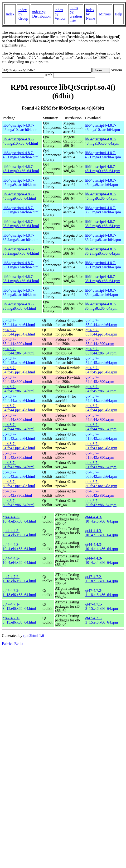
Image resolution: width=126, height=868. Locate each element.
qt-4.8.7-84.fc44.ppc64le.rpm (101, 408)
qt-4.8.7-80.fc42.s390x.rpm (100, 493)
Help (119, 14)
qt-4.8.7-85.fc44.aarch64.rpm (101, 323)
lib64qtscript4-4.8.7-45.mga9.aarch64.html (20, 182)
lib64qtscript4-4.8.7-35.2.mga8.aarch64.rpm (103, 237)
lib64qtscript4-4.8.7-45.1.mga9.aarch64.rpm (103, 155)
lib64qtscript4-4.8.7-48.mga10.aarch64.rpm (102, 127)
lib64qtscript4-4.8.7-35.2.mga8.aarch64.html (21, 237)
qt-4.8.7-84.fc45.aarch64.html (19, 361)
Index (10, 14)
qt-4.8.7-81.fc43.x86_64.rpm (101, 465)
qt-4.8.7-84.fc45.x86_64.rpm (101, 389)
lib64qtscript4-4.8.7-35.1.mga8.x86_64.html (21, 279)
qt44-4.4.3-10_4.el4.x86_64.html (19, 547)
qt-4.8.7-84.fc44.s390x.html (17, 417)
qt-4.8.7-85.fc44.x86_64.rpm (101, 351)
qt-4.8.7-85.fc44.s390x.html (17, 342)
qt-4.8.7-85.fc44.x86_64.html (19, 351)
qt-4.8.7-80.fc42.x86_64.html (19, 503)
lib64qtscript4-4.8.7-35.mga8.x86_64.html (19, 306)
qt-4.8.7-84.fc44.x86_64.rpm (101, 427)
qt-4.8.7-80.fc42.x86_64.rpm (101, 503)
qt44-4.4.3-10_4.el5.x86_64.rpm (102, 519)
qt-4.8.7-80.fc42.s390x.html (17, 493)
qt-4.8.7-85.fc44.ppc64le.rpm (101, 332)
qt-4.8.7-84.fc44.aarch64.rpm (101, 398)
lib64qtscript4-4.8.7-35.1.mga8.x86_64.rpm (102, 279)
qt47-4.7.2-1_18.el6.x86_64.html (19, 579)
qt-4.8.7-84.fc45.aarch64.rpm (101, 361)
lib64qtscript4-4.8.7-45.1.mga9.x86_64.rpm (102, 169)
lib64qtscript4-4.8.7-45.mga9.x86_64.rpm (101, 196)
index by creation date (76, 14)
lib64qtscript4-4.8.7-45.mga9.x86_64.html (19, 196)
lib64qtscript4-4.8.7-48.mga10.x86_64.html (20, 141)
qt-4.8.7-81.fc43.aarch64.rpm (101, 436)
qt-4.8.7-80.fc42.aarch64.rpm (101, 474)
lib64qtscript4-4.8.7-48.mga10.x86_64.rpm (102, 141)
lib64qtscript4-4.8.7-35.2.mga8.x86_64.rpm (102, 251)
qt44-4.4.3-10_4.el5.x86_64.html (19, 519)
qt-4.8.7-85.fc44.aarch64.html (19, 323)
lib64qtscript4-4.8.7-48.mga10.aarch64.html (21, 127)
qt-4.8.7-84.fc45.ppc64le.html (19, 370)
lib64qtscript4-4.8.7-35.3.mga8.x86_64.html (21, 224)
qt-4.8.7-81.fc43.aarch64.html (19, 436)
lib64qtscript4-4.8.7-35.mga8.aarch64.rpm (101, 292)
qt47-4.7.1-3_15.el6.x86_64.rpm (102, 606)
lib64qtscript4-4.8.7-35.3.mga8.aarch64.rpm (103, 210)
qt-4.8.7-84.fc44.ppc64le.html (19, 408)
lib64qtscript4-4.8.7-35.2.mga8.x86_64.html (21, 251)
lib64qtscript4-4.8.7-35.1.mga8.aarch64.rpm (103, 265)
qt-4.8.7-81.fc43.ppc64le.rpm (101, 446)
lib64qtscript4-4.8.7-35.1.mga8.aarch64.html (21, 265)
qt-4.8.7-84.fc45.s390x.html (17, 379)
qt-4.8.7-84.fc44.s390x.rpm (100, 417)
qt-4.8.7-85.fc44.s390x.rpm (100, 342)
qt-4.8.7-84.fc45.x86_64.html (19, 389)
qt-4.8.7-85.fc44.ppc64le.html (19, 332)
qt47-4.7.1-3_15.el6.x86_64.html (19, 606)
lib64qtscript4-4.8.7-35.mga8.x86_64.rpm (101, 306)
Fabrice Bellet (13, 644)
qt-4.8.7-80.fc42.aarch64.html (19, 474)
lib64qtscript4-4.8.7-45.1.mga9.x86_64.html (21, 169)
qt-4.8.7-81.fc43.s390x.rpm (100, 455)
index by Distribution (41, 14)
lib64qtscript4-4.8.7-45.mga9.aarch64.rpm (101, 182)
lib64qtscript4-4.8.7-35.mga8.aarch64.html (20, 292)
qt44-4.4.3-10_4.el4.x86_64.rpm (102, 547)
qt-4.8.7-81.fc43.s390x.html (17, 455)
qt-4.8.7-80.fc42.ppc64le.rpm (101, 484)
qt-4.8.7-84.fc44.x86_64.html (19, 427)
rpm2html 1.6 (34, 636)
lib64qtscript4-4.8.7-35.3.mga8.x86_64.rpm (102, 224)
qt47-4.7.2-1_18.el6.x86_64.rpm (102, 579)
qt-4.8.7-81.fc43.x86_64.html (19, 465)
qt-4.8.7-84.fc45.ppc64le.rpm (101, 370)
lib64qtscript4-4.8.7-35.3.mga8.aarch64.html (21, 210)
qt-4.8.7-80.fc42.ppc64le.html (19, 484)
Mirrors (105, 14)
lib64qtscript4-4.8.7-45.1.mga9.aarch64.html (21, 155)
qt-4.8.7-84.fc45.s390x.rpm (100, 379)
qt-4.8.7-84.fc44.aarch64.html (19, 398)
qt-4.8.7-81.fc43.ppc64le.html (19, 446)
